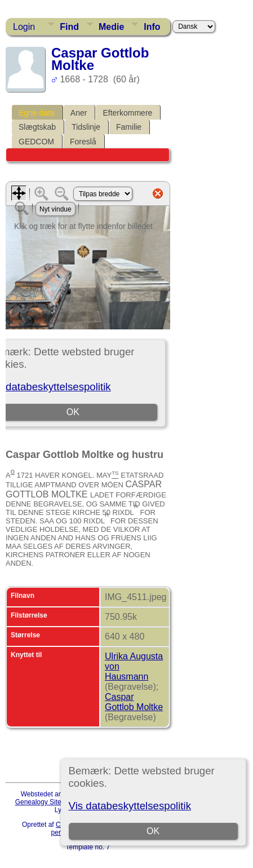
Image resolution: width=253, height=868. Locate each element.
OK (153, 831)
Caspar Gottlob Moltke (134, 702)
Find (69, 27)
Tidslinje (86, 127)
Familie (129, 127)
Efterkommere (127, 113)
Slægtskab (37, 127)
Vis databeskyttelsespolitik (130, 806)
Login (24, 27)
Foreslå (83, 142)
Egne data (37, 113)
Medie (111, 27)
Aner (79, 113)
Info (152, 27)
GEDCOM (36, 142)
